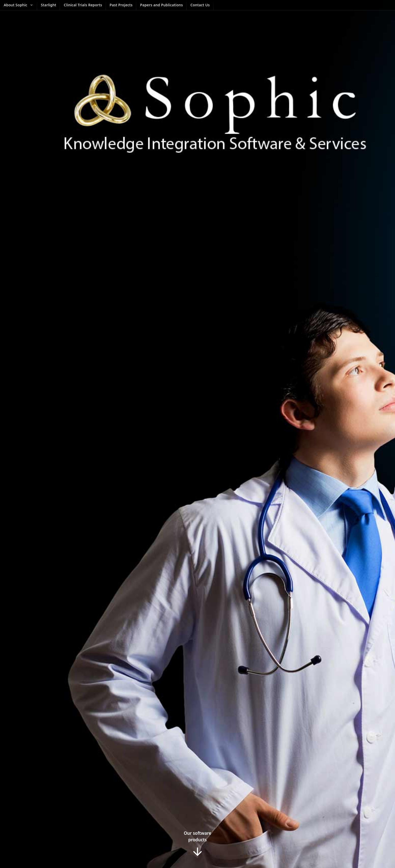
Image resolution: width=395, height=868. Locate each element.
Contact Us (200, 5)
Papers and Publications (161, 5)
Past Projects (121, 5)
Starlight (48, 5)
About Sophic (20, 5)
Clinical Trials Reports (83, 5)
